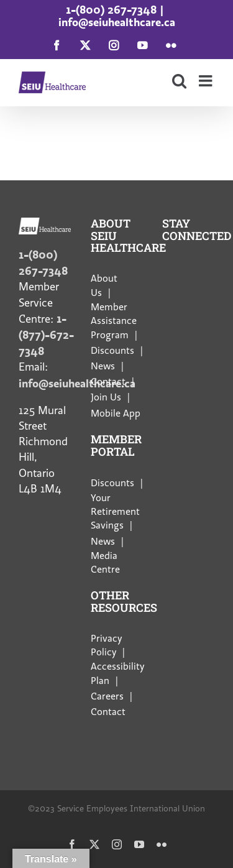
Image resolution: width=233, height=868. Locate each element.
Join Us (106, 397)
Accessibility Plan (117, 673)
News (103, 366)
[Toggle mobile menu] (207, 81)
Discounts (112, 351)
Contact (108, 382)
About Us (104, 285)
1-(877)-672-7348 (46, 335)
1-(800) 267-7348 (111, 10)
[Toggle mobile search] (179, 81)
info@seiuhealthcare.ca (117, 22)
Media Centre (105, 563)
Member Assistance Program (114, 321)
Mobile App (116, 413)
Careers (107, 696)
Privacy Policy (106, 645)
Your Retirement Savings (115, 512)
